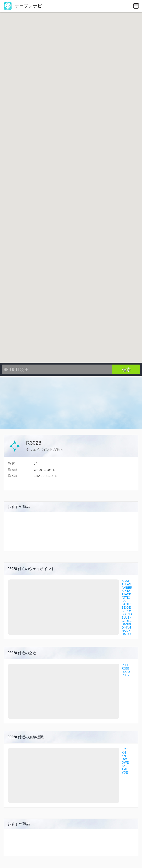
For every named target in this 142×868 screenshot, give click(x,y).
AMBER (127, 588)
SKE (125, 766)
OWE (125, 763)
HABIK (126, 631)
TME (125, 769)
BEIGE (126, 608)
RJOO (126, 672)
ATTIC (126, 598)
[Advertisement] (71, 403)
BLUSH (127, 618)
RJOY (126, 675)
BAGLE (127, 604)
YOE (125, 773)
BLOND (127, 614)
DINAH (126, 628)
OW (124, 759)
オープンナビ (23, 6)
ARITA (126, 591)
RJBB (125, 668)
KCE (125, 749)
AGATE (127, 581)
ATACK (126, 594)
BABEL (126, 601)
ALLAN (126, 584)
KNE (125, 756)
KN (124, 753)
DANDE (127, 624)
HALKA (126, 634)
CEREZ (127, 621)
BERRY (127, 611)
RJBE (125, 665)
